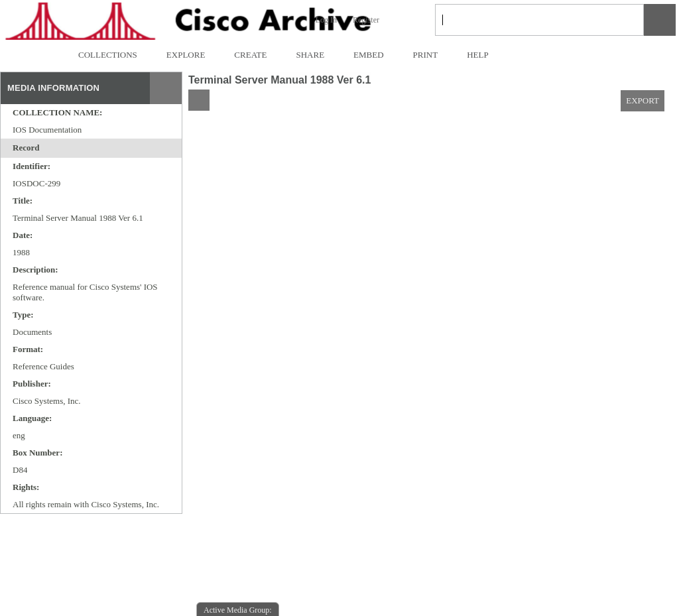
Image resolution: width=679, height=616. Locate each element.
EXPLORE (186, 55)
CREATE (250, 55)
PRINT (426, 55)
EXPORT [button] (643, 100)
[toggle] (47, 149)
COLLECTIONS (108, 55)
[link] (623, 20)
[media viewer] (431, 369)
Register (366, 20)
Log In (326, 20)
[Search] (524, 20)
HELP (478, 55)
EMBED (369, 55)
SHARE (310, 55)
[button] (660, 20)
